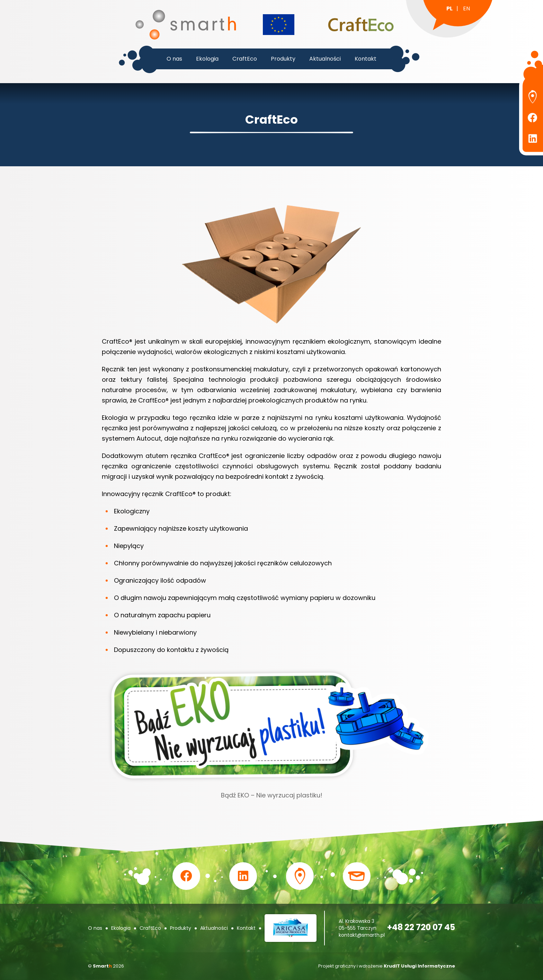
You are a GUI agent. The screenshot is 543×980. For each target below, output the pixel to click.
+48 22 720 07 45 (421, 927)
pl (449, 8)
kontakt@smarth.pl (362, 935)
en (466, 8)
